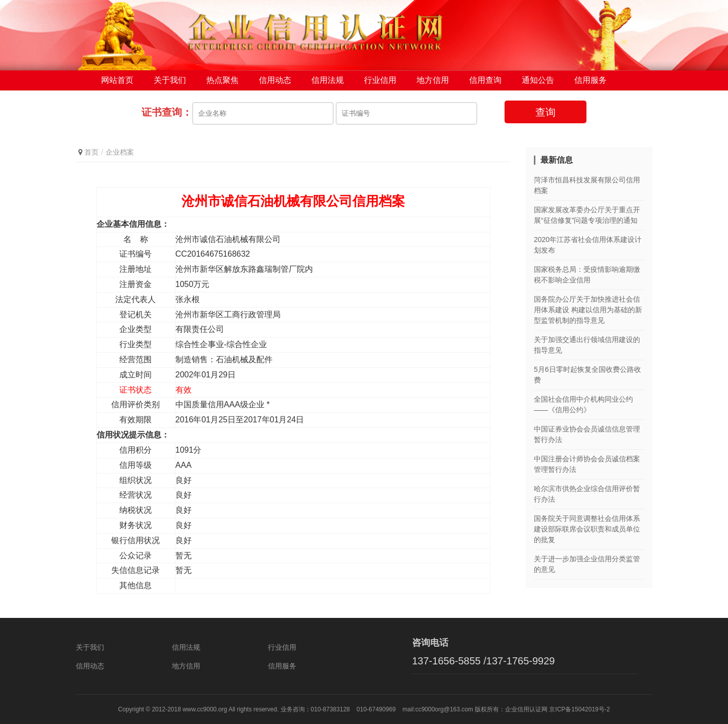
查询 (545, 113)
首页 (92, 153)
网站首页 (117, 81)
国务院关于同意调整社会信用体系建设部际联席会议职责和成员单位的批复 (587, 529)
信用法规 (328, 81)
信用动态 (275, 81)
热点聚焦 (222, 81)
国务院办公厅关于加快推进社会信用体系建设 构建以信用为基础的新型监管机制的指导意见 (588, 310)
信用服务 (590, 81)
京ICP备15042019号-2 (579, 709)
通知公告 (538, 81)
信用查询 (485, 81)
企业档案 (120, 153)
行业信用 (380, 81)
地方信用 (433, 81)
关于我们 (170, 81)
